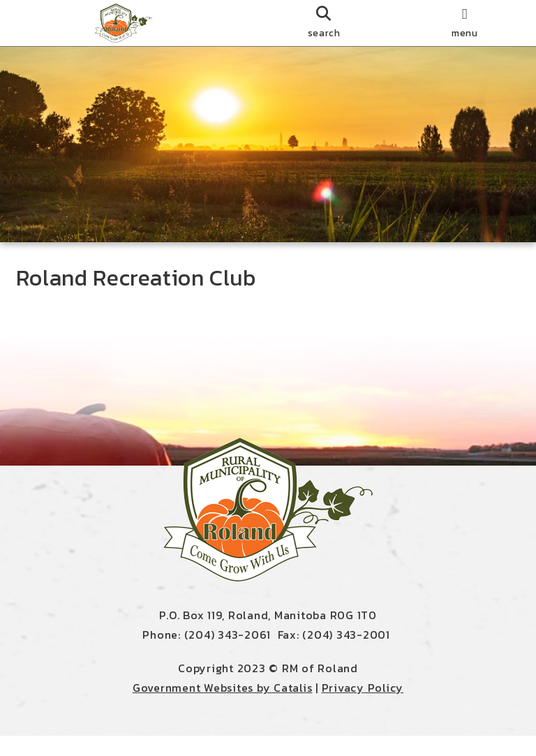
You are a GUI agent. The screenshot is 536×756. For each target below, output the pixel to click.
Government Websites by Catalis (223, 708)
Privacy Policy (363, 708)
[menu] (465, 23)
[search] (324, 23)
